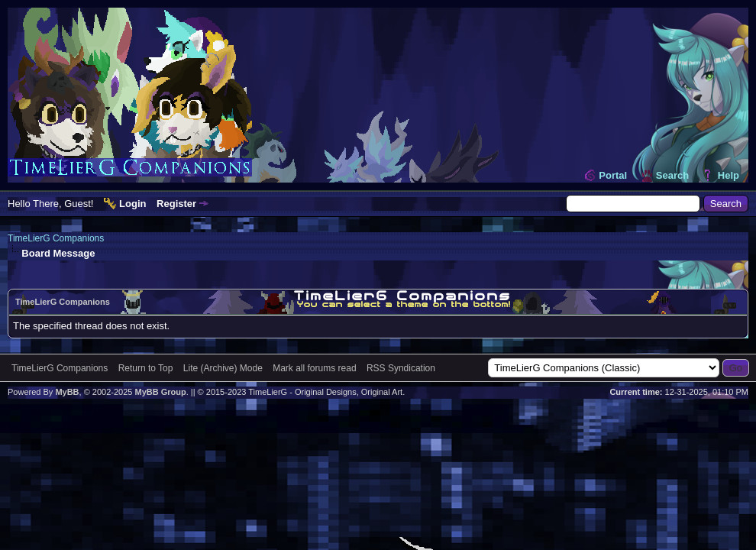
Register (176, 204)
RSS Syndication (401, 368)
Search (672, 175)
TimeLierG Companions (56, 238)
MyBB (67, 392)
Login (132, 204)
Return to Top (146, 368)
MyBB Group (160, 392)
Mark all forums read (314, 368)
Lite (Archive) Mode (223, 368)
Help (729, 175)
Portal (613, 175)
